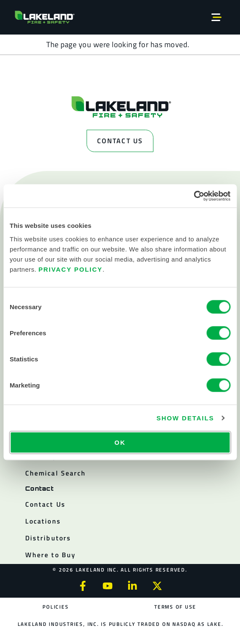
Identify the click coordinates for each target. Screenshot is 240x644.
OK (120, 442)
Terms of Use (175, 607)
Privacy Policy (70, 269)
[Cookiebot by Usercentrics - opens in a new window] (194, 196)
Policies (55, 607)
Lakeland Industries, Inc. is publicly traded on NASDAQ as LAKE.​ (121, 624)
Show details (185, 418)
